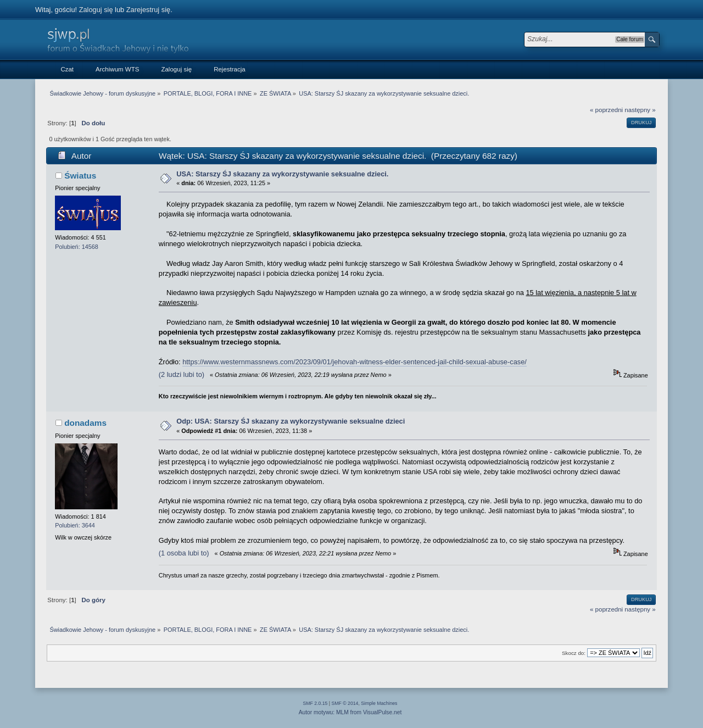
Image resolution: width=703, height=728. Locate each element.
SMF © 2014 (345, 703)
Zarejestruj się (148, 10)
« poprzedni (606, 110)
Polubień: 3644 (75, 525)
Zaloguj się (96, 10)
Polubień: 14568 (77, 247)
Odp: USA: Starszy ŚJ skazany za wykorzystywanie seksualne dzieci (291, 421)
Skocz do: (574, 653)
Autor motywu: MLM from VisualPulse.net (350, 712)
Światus (80, 176)
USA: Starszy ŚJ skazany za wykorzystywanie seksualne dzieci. (282, 174)
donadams (85, 423)
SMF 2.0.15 (316, 703)
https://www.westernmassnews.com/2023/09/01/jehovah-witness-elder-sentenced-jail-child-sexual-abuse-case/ (355, 362)
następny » (640, 110)
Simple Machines (379, 703)
